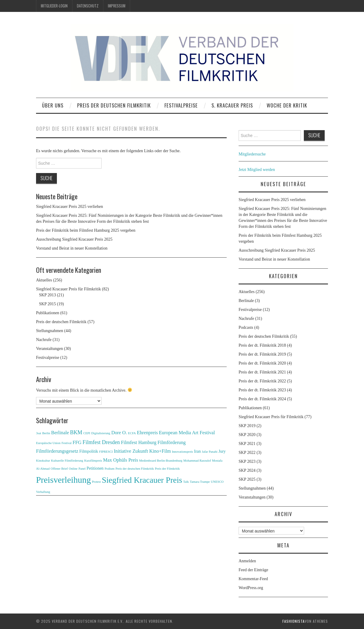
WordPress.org (251, 588)
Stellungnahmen (50, 331)
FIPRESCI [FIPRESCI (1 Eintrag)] (106, 452)
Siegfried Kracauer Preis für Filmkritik (69, 289)
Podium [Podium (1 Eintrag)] (109, 469)
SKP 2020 (247, 435)
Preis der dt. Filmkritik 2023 (262, 390)
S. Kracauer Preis (232, 105)
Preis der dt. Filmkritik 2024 (262, 399)
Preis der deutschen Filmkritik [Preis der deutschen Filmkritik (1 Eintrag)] (135, 469)
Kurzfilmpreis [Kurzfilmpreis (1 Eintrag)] (93, 461)
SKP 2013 (48, 295)
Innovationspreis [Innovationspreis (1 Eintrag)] (182, 452)
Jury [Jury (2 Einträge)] (222, 451)
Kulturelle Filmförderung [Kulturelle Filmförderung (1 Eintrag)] (67, 461)
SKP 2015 (48, 304)
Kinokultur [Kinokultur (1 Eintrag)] (43, 461)
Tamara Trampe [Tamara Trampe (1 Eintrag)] (200, 482)
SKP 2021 (247, 444)
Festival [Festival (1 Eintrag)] (66, 443)
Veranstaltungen (49, 349)
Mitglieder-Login (54, 6)
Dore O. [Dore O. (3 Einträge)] (119, 433)
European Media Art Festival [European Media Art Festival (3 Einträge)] (187, 433)
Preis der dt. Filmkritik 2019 (262, 354)
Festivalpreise (181, 105)
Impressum (117, 6)
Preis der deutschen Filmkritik (114, 105)
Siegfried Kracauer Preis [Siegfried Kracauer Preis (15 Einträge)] (142, 480)
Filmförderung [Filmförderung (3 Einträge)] (172, 443)
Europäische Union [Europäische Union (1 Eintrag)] (48, 443)
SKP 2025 (247, 479)
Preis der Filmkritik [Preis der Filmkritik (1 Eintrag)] (167, 469)
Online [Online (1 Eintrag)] (73, 469)
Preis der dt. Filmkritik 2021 (262, 372)
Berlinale (246, 301)
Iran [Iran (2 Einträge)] (197, 451)
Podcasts (246, 327)
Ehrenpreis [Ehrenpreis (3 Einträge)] (147, 433)
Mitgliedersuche (252, 154)
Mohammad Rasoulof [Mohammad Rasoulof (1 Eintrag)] (197, 461)
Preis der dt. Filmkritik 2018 (262, 345)
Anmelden (247, 561)
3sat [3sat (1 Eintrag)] (39, 433)
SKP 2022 (247, 453)
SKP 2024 (247, 470)
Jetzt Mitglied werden (257, 170)
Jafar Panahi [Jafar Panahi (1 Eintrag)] (210, 452)
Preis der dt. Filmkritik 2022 (262, 381)
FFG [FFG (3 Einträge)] (77, 443)
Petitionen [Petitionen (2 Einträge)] (95, 468)
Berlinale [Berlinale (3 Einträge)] (60, 433)
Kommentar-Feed (253, 579)
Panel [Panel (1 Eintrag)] (82, 469)
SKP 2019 (247, 426)
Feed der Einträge (253, 570)
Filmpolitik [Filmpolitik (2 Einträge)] (89, 451)
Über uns (53, 105)
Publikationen (48, 313)
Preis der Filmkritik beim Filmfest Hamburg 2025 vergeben (86, 230)
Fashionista (294, 621)
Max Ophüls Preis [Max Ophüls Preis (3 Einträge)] (120, 460)
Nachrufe (44, 340)
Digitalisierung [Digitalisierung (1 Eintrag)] (101, 433)
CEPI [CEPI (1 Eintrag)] (87, 433)
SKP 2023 (247, 461)
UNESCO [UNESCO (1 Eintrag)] (217, 482)
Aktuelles (44, 280)
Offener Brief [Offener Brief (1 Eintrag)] (59, 469)
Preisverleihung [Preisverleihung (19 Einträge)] (63, 480)
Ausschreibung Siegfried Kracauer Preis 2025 (75, 239)
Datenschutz (88, 6)
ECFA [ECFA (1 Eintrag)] (132, 433)
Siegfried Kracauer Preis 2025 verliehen (70, 207)
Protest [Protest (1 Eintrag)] (97, 482)
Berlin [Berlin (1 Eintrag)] (46, 433)
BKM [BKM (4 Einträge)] (76, 432)
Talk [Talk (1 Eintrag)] (186, 482)
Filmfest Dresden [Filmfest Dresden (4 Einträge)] (101, 442)
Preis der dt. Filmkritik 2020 (262, 363)
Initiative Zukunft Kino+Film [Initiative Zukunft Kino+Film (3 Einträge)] (142, 451)
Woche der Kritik (287, 105)
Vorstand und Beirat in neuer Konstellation (72, 248)
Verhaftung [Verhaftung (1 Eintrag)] (43, 492)
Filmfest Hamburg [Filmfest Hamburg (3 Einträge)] (139, 443)
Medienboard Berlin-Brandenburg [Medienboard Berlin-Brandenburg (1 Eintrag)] (161, 461)
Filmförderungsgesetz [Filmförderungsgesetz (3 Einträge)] (57, 451)
